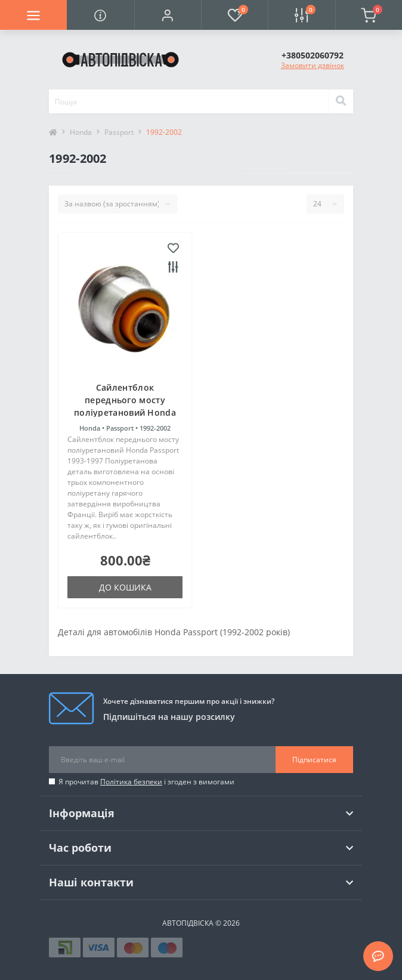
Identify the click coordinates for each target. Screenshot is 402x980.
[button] (168, 15)
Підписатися (314, 760)
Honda (81, 132)
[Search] (341, 101)
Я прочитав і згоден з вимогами (146, 782)
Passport (119, 132)
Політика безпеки (131, 782)
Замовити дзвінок (313, 65)
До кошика (125, 587)
